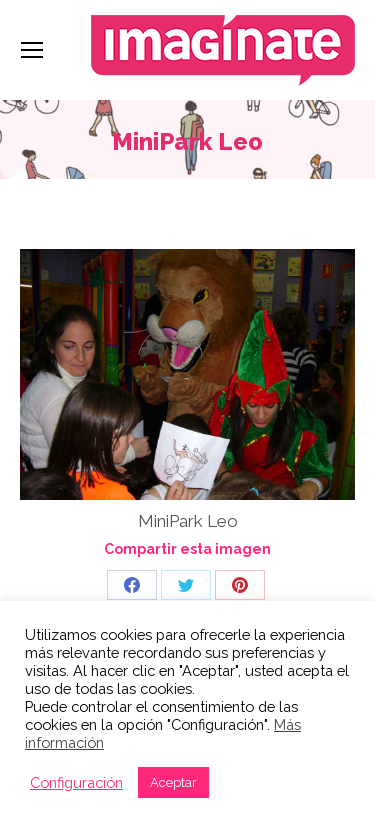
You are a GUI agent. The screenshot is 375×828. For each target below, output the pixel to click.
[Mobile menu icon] (32, 50)
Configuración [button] (76, 782)
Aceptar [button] (173, 782)
